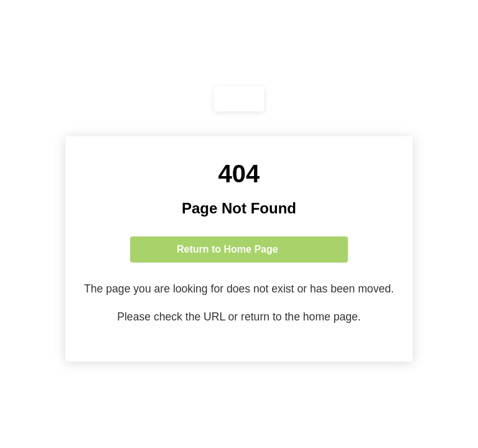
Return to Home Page (227, 249)
